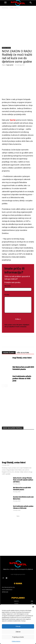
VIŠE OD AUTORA (23, 353)
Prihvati (18, 626)
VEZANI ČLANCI (9, 353)
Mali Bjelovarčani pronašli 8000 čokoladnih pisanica (23, 368)
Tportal (13, 120)
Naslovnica (5, 8)
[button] (33, 607)
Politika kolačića (16, 641)
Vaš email (18, 288)
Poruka (18, 304)
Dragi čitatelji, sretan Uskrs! (22, 358)
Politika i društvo (14, 8)
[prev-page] (3, 386)
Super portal (10, 65)
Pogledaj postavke (18, 637)
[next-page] (6, 386)
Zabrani (18, 632)
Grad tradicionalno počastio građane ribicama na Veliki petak (22, 378)
